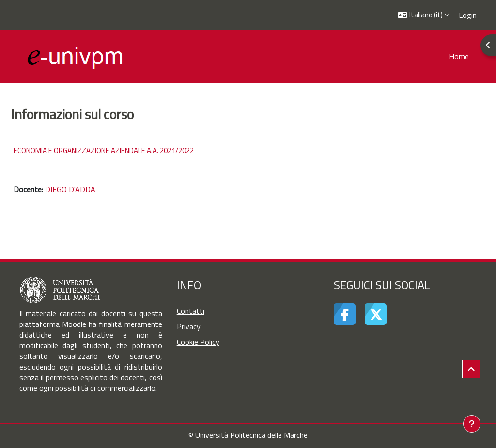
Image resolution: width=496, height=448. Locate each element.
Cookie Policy (198, 342)
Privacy (189, 326)
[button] (423, 15)
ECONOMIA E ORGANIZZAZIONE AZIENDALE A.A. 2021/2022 (104, 150)
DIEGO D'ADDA (70, 189)
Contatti (191, 311)
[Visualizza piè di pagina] (472, 424)
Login (468, 15)
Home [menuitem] (459, 56)
